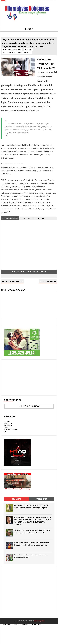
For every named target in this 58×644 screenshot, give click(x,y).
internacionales (19, 59)
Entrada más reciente (14, 288)
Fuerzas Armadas (11, 436)
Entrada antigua (46, 288)
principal (28, 59)
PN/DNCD (8, 432)
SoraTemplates (39, 639)
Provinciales (9, 430)
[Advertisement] (29, 250)
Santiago (7, 428)
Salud (6, 434)
